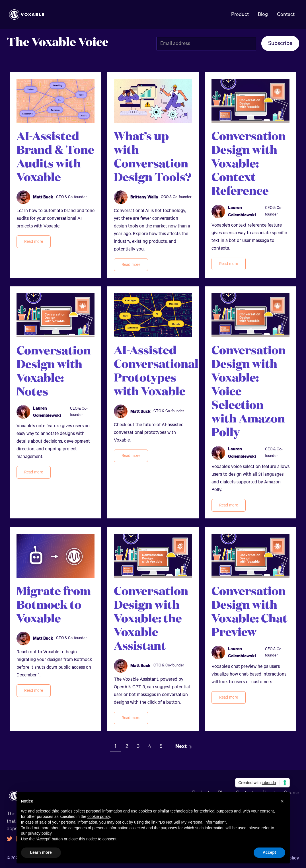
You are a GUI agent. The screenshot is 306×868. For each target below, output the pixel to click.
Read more (34, 242)
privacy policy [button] (40, 833)
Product (240, 15)
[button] (282, 801)
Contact (286, 15)
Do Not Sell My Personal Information (192, 822)
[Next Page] (182, 746)
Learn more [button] (41, 852)
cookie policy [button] (99, 816)
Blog (263, 15)
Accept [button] (269, 852)
